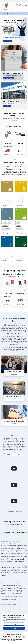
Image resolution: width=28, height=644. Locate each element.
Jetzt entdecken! (8, 41)
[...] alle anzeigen (5, 205)
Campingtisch (19, 198)
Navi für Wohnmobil (6, 253)
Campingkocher (5, 198)
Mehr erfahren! (7, 106)
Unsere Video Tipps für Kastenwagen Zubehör (12, 604)
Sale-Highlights (20, 274)
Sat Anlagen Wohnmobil (7, 256)
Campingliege (19, 201)
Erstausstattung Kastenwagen (9, 603)
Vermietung (20, 1)
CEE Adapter (5, 250)
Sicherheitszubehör (6, 228)
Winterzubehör (5, 225)
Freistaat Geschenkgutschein (19, 338)
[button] (11, 159)
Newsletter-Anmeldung (19, 14)
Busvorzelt (18, 225)
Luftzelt (18, 222)
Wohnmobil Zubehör (6, 222)
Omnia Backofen (5, 201)
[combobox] (14, 10)
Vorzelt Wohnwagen (20, 228)
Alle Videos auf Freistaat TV (14, 455)
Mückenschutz (19, 250)
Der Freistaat (3, 1)
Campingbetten (19, 253)
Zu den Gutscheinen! (9, 78)
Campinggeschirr (5, 195)
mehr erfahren (14, 374)
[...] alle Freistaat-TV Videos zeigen (14, 511)
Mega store (25, 1)
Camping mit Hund (20, 256)
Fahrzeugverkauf (10, 1)
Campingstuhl (19, 195)
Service (15, 1)
